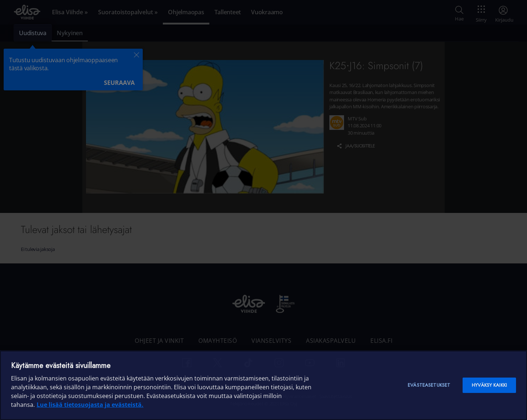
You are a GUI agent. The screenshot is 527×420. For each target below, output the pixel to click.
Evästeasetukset (429, 385)
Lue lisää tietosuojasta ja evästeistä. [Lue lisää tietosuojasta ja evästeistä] (90, 405)
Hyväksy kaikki (489, 385)
